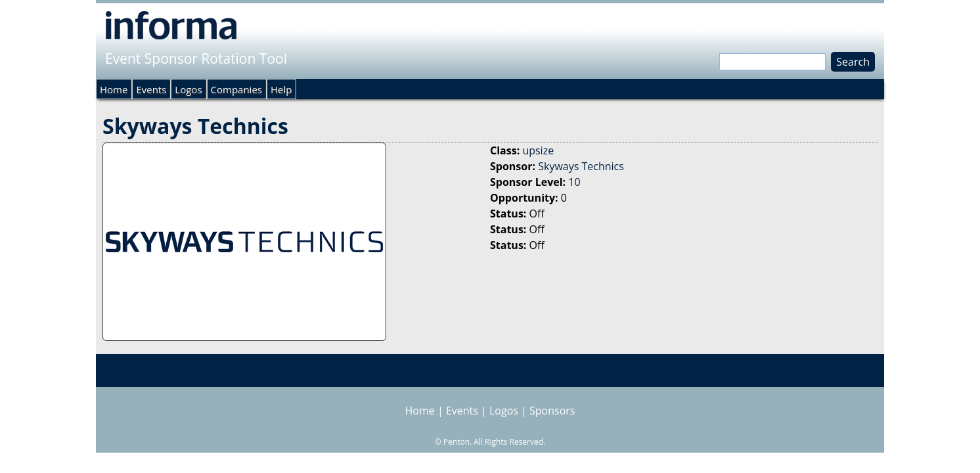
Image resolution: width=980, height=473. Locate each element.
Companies (236, 89)
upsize (538, 150)
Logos (188, 89)
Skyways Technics (581, 166)
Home (114, 89)
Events (151, 89)
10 (574, 182)
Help (281, 89)
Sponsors (552, 411)
